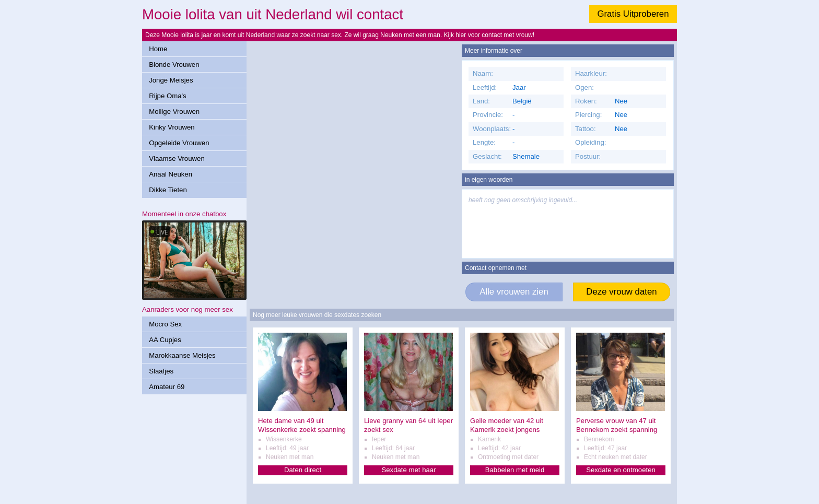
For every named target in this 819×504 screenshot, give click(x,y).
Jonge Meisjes (171, 80)
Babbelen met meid (515, 470)
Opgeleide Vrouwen (179, 143)
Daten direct (303, 470)
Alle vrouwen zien (514, 292)
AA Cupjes (165, 340)
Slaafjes (161, 371)
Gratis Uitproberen (633, 14)
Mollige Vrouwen (174, 112)
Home (158, 49)
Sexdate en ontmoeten (621, 470)
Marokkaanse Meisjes (182, 355)
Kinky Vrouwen (172, 127)
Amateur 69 (167, 387)
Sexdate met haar (408, 470)
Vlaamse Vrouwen (177, 159)
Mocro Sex (165, 324)
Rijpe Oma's (167, 96)
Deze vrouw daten (621, 292)
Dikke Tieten (168, 190)
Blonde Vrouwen (174, 65)
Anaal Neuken (171, 174)
